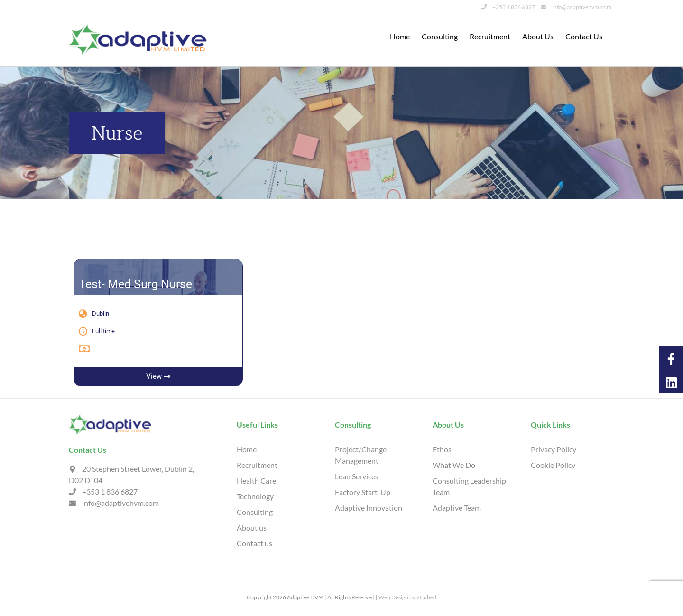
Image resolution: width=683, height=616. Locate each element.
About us (252, 527)
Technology (255, 496)
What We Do (454, 464)
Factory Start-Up (363, 491)
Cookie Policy (553, 464)
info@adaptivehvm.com (576, 7)
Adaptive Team (457, 507)
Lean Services (357, 476)
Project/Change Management (361, 454)
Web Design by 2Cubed (407, 597)
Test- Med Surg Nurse (135, 284)
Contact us (254, 543)
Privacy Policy (554, 449)
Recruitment (257, 464)
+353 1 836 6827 (508, 7)
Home (247, 449)
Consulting (255, 511)
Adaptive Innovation (369, 507)
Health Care (256, 480)
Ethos (442, 449)
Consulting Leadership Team (469, 486)
